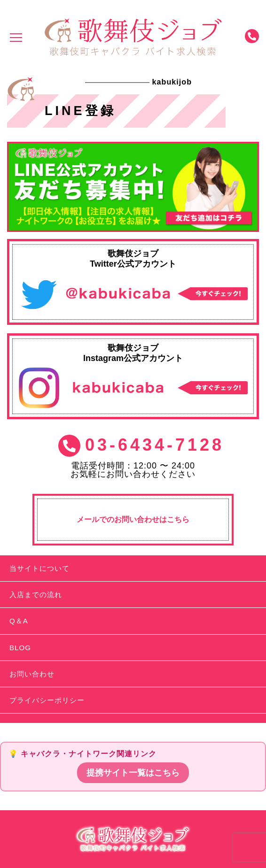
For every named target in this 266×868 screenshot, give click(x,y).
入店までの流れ (36, 595)
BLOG (20, 648)
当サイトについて (39, 568)
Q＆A (19, 621)
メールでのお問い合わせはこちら (133, 519)
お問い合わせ (32, 674)
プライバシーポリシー (47, 700)
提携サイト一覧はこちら (133, 773)
